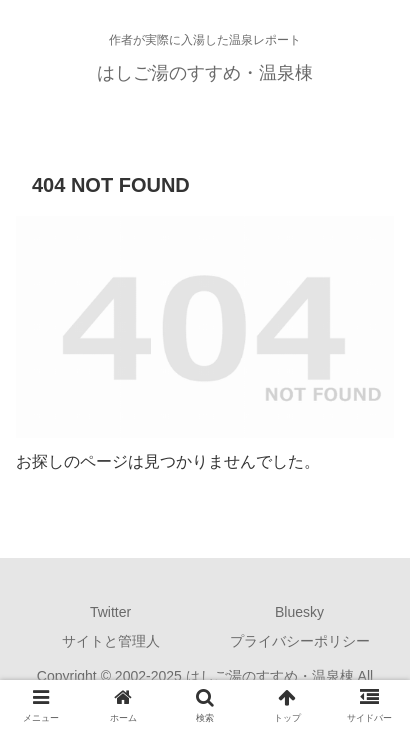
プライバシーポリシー (300, 641)
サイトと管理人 (111, 641)
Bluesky (299, 612)
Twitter (110, 612)
